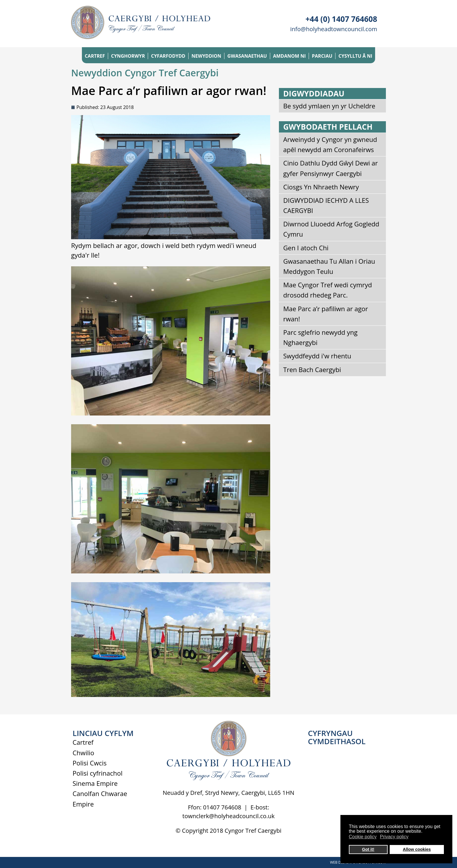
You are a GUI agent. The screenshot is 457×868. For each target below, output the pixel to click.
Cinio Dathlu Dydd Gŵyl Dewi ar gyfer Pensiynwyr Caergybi (331, 168)
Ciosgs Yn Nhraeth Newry (321, 187)
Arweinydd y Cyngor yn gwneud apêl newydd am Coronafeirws (330, 144)
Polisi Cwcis (90, 763)
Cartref (83, 742)
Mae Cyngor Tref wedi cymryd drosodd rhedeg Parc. (328, 290)
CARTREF (95, 56)
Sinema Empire (95, 783)
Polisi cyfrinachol (97, 773)
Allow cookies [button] (417, 849)
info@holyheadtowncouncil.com (334, 29)
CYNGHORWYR (128, 56)
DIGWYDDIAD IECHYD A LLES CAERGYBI (326, 205)
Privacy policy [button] (394, 837)
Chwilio (83, 753)
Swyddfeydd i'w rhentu (317, 356)
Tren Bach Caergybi (312, 369)
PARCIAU (322, 56)
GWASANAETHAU (247, 56)
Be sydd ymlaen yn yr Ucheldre (329, 106)
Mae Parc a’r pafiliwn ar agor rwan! (326, 314)
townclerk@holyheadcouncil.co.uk (228, 816)
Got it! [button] (368, 849)
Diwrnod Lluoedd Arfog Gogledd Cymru (331, 229)
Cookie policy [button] (363, 837)
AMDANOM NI (289, 56)
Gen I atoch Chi (306, 248)
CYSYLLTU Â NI (355, 56)
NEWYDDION (206, 56)
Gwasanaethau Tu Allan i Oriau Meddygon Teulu (329, 266)
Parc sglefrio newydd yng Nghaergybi (320, 337)
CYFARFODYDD (168, 56)
